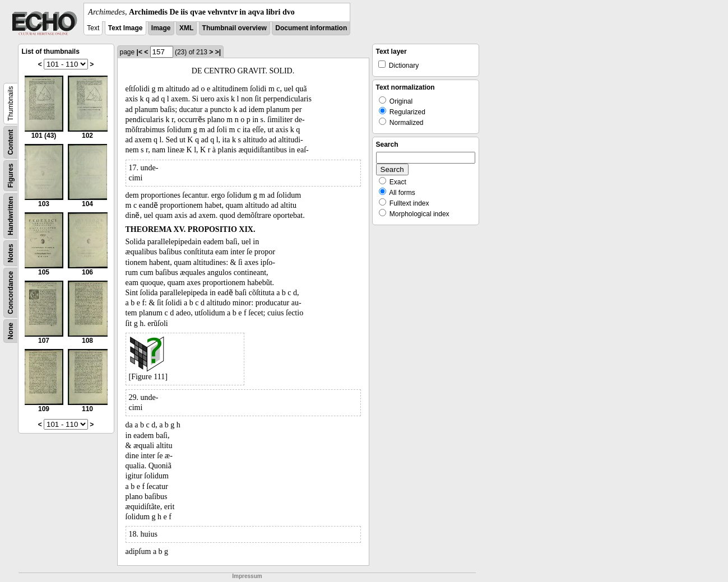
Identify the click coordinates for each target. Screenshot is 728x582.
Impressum (247, 576)
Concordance (11, 293)
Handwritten (11, 216)
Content (11, 142)
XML (186, 28)
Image (161, 28)
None (11, 331)
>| (218, 52)
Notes (11, 253)
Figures (11, 176)
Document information (311, 28)
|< (140, 52)
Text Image (126, 28)
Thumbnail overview (235, 28)
